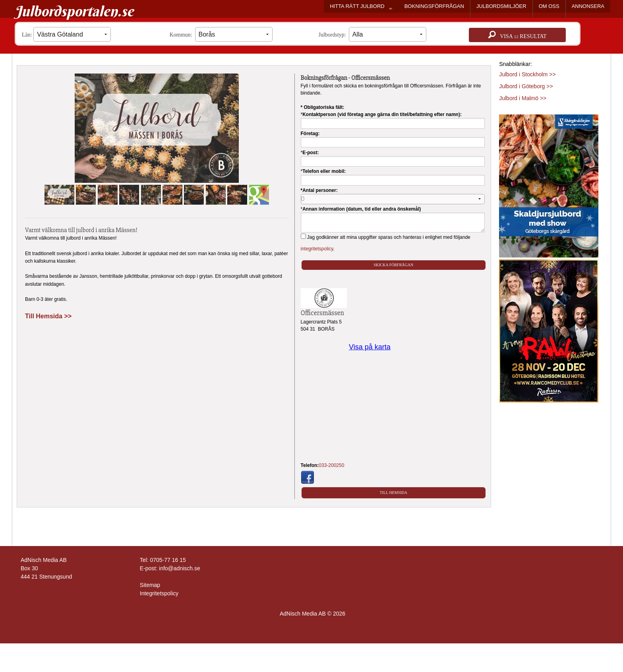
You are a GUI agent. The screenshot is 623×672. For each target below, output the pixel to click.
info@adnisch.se (180, 568)
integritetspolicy (317, 249)
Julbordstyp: (372, 34)
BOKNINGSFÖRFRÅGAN (434, 6)
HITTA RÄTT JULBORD (357, 6)
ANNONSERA (588, 6)
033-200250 (331, 465)
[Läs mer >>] (549, 184)
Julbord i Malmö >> (523, 98)
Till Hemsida (394, 493)
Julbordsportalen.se (74, 11)
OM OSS (549, 6)
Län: (66, 34)
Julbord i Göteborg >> (526, 86)
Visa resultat (518, 35)
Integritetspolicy (159, 593)
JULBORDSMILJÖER (501, 6)
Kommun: (221, 34)
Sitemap (150, 585)
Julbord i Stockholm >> (527, 74)
